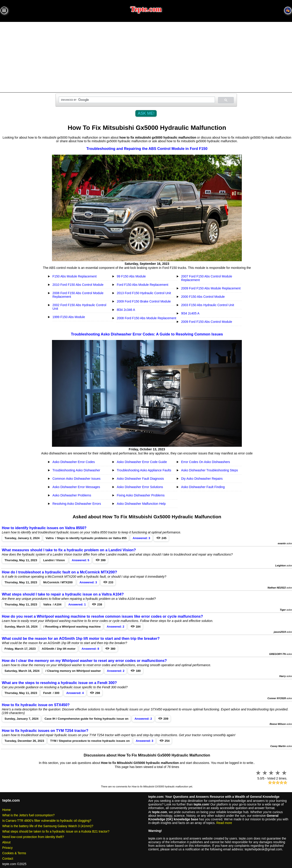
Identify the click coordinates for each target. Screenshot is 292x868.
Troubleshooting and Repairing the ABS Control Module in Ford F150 (147, 149)
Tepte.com (146, 9)
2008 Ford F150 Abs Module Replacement (147, 318)
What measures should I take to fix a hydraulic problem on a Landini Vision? (69, 550)
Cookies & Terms (14, 853)
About (6, 842)
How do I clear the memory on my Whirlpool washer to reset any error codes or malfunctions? (84, 661)
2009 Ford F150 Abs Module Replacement (211, 288)
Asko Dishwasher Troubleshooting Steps (209, 470)
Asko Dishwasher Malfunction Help (141, 504)
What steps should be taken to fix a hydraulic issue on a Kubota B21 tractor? (56, 831)
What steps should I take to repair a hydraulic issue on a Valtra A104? (63, 594)
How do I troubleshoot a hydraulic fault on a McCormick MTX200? (59, 572)
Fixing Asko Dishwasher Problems (141, 495)
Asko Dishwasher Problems (72, 495)
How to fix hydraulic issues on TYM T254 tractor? (45, 731)
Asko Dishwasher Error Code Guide (142, 462)
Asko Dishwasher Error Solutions (140, 487)
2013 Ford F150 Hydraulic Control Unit (144, 293)
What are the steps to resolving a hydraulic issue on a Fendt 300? (59, 683)
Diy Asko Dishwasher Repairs (202, 479)
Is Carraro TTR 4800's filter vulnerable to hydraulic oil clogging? (47, 821)
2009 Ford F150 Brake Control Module (144, 301)
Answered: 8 (90, 649)
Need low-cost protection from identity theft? (33, 837)
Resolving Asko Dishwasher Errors (77, 504)
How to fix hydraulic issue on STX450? (36, 705)
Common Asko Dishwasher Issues (76, 479)
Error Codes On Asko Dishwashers (205, 462)
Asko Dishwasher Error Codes (74, 462)
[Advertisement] (146, 56)
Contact (8, 859)
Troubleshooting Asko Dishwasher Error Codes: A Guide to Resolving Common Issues (147, 334)
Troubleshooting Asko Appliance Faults (144, 470)
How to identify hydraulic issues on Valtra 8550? (44, 528)
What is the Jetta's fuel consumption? (28, 815)
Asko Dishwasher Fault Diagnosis (140, 479)
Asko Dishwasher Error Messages (76, 487)
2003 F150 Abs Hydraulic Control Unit (207, 305)
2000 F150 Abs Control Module (203, 297)
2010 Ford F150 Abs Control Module (78, 285)
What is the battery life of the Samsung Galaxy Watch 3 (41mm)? (48, 826)
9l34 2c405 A (190, 313)
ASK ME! (146, 113)
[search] (136, 100)
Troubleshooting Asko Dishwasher (76, 470)
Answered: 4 (75, 693)
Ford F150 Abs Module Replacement (143, 285)
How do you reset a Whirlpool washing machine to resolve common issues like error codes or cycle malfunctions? (102, 616)
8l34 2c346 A (126, 310)
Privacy (7, 848)
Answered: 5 (81, 560)
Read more (224, 823)
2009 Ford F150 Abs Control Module (207, 322)
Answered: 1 (77, 604)
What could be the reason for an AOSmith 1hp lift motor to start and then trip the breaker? (81, 638)
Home (6, 810)
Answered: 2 (115, 627)
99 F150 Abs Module (131, 276)
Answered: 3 (141, 538)
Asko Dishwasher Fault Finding (203, 487)
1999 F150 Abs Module (69, 317)
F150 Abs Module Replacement (74, 276)
